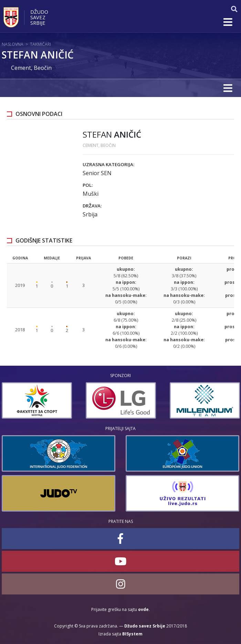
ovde (143, 609)
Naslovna (13, 44)
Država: (92, 206)
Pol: (88, 185)
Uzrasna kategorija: (108, 164)
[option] (37, 400)
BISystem (132, 634)
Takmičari (40, 44)
